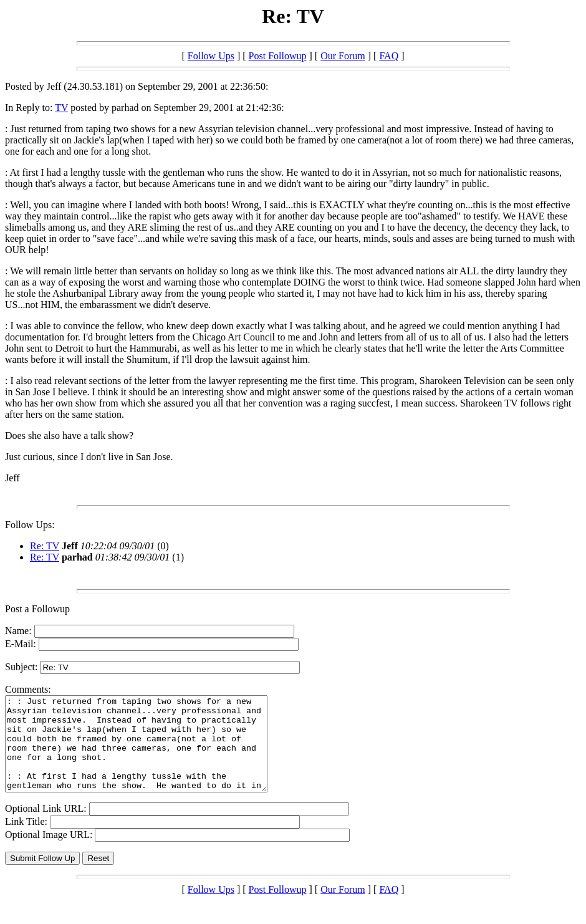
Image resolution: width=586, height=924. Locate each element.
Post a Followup (37, 609)
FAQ (389, 56)
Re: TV (45, 546)
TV (61, 108)
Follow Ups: (30, 525)
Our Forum (343, 56)
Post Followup (278, 56)
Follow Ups (211, 56)
